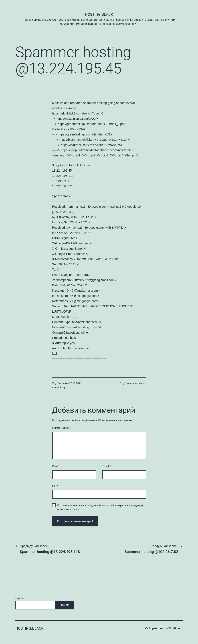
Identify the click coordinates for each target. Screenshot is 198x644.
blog (63, 387)
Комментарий (62, 428)
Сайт (55, 486)
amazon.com (139, 383)
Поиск (19, 598)
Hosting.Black (99, 15)
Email (106, 466)
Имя (56, 466)
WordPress (175, 628)
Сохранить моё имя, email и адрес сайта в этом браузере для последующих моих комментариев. (101, 507)
